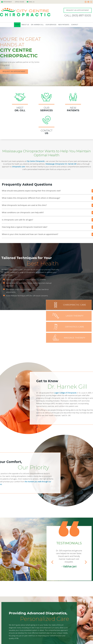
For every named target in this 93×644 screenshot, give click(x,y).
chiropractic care (18, 167)
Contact (75, 25)
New (73, 98)
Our (46, 98)
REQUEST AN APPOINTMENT (14, 72)
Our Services (51, 25)
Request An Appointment (78, 10)
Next (86, 562)
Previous (52, 562)
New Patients (64, 25)
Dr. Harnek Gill (37, 25)
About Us (25, 25)
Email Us (31, 2)
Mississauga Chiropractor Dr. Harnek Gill (61, 164)
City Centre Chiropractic (36, 161)
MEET (20, 98)
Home (17, 25)
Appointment (7, 2)
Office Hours (20, 2)
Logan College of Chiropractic (65, 393)
